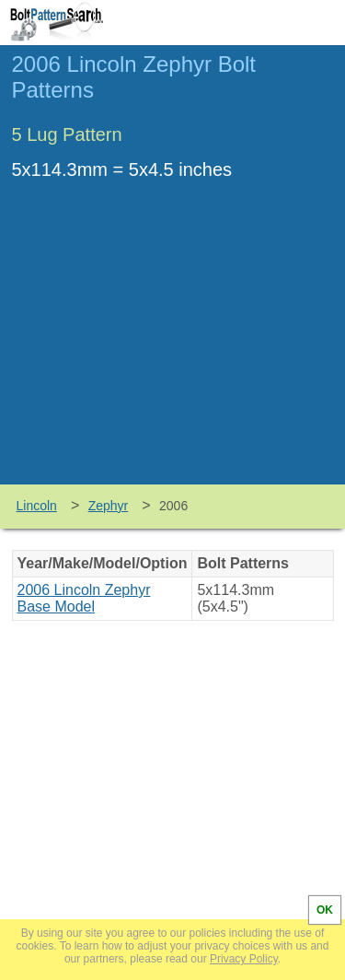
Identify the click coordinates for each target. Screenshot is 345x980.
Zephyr (109, 506)
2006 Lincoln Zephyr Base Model (84, 598)
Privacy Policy (244, 959)
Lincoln (37, 506)
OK (325, 910)
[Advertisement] (173, 346)
